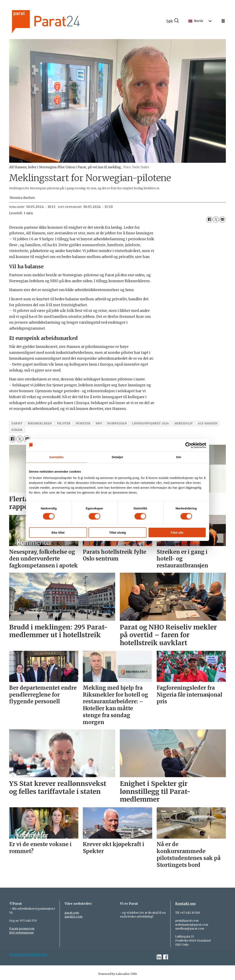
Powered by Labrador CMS (118, 974)
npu (99, 423)
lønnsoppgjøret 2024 (150, 423)
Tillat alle (177, 533)
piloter (64, 423)
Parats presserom (22, 929)
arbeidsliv (183, 423)
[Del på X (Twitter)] (216, 220)
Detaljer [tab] (118, 457)
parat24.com (73, 917)
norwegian (117, 423)
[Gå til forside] (57, 21)
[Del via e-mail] (222, 220)
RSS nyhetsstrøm (21, 933)
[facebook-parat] (166, 957)
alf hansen (208, 423)
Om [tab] (179, 457)
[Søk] (173, 21)
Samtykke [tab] (56, 457)
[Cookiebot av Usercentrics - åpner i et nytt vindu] (188, 445)
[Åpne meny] (223, 21)
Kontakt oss (185, 904)
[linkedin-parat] (159, 957)
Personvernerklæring (28, 955)
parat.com (72, 913)
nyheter (83, 423)
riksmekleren (40, 423)
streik (17, 430)
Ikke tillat (58, 533)
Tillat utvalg (117, 533)
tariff (17, 423)
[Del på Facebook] (209, 220)
